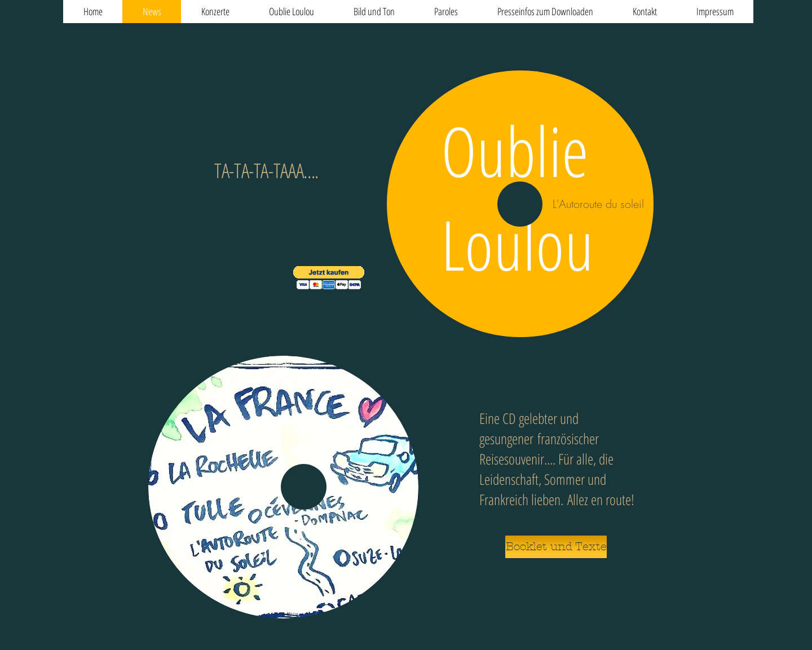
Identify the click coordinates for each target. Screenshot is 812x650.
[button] (329, 278)
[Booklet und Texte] (556, 547)
